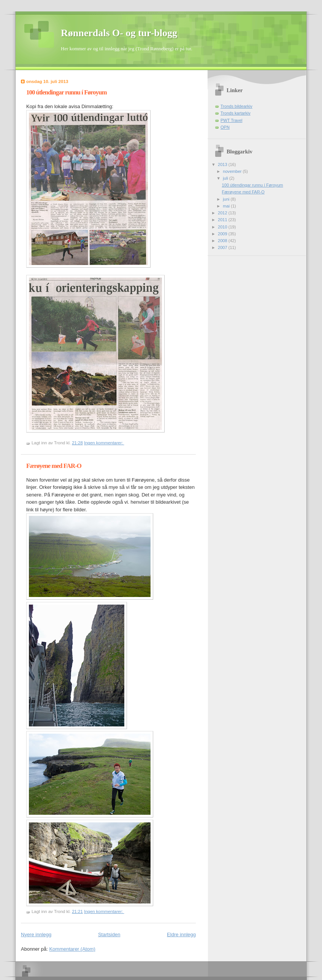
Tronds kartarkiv (236, 113)
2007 (223, 247)
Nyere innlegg (36, 935)
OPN (225, 127)
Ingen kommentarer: (104, 443)
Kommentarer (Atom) (72, 949)
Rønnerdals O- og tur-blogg (119, 33)
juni (227, 199)
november (233, 171)
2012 (223, 213)
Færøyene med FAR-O (54, 466)
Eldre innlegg (181, 935)
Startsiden (109, 935)
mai (227, 206)
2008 (223, 241)
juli (226, 178)
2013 (223, 164)
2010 (223, 227)
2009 (223, 234)
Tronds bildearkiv (236, 106)
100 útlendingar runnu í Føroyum (66, 92)
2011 (223, 220)
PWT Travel (232, 120)
